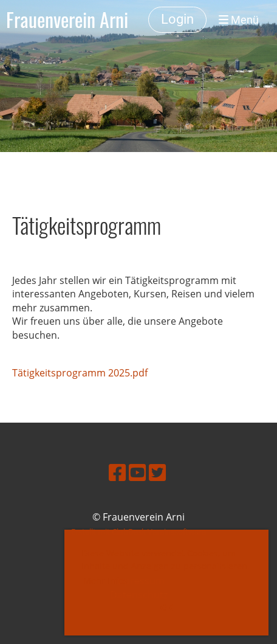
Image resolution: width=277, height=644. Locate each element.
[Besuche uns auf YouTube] (137, 472)
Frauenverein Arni (67, 20)
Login (177, 19)
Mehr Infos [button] (105, 580)
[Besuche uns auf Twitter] (157, 472)
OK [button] (166, 607)
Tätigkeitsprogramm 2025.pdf (80, 373)
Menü (239, 20)
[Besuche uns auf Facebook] (117, 472)
